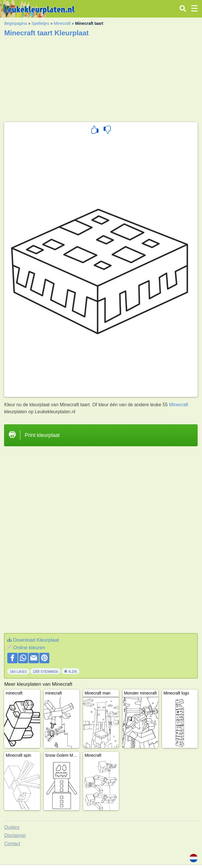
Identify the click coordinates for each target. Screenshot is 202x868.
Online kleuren (29, 648)
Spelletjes (40, 23)
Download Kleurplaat (36, 640)
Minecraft (62, 23)
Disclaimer (15, 835)
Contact (12, 844)
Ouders (12, 827)
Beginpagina (15, 23)
